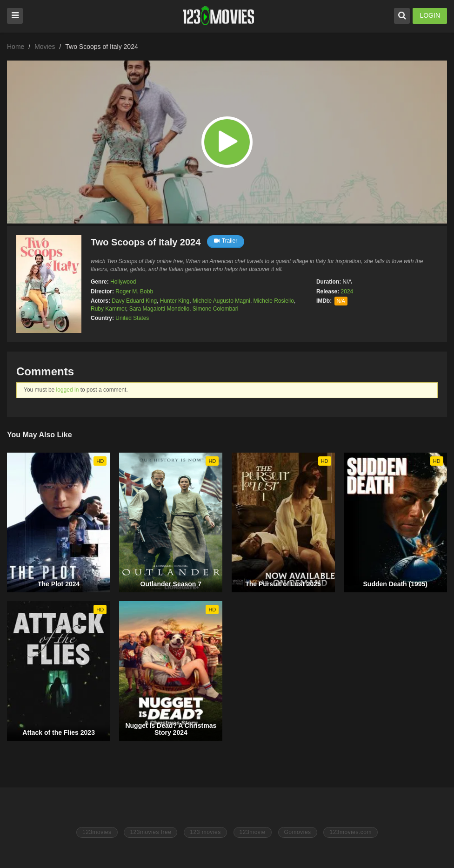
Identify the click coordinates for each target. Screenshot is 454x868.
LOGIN (430, 15)
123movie (253, 832)
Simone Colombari (216, 309)
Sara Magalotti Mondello (159, 309)
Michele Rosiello (274, 301)
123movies (97, 832)
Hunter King (175, 301)
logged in (68, 390)
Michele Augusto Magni (221, 301)
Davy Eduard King (134, 301)
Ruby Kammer (108, 309)
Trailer (226, 241)
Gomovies (298, 832)
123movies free (150, 832)
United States (132, 318)
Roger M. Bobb (134, 292)
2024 (347, 292)
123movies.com (351, 832)
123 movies (205, 832)
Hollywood (123, 282)
